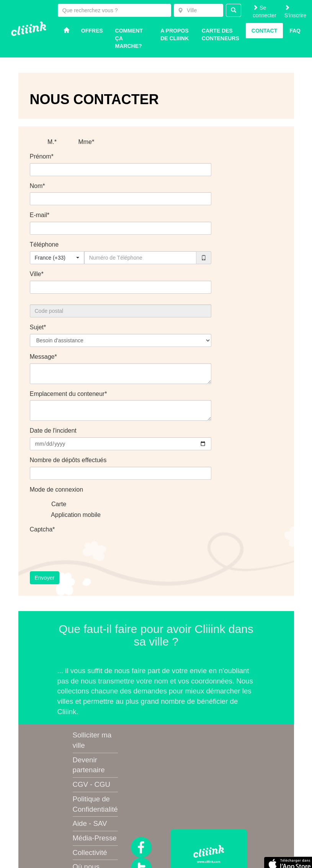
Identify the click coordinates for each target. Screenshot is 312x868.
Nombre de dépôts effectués (68, 460)
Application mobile (71, 515)
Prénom (41, 156)
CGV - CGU (91, 784)
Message (42, 357)
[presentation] (88, 551)
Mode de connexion (57, 490)
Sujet (37, 327)
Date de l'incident (53, 431)
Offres (92, 31)
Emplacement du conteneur (67, 394)
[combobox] (198, 10)
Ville (36, 274)
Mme (80, 142)
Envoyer (45, 578)
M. (46, 142)
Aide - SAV (90, 823)
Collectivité (90, 852)
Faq (295, 31)
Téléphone (44, 244)
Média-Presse (95, 838)
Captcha (41, 529)
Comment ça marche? (129, 38)
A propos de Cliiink (175, 34)
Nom (36, 186)
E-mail (38, 215)
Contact (264, 31)
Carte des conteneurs (221, 34)
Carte (54, 505)
